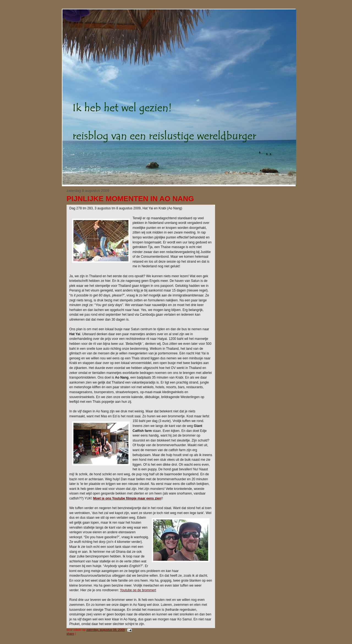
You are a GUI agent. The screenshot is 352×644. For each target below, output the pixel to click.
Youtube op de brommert (138, 590)
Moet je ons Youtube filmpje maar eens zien (127, 498)
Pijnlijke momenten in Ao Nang (130, 199)
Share (70, 634)
